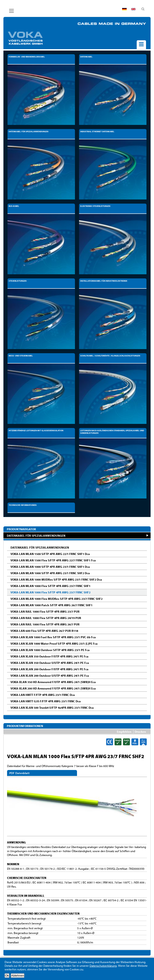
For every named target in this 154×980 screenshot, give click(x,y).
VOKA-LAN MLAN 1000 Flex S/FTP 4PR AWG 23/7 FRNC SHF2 (50, 592)
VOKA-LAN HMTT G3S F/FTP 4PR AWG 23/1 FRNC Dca (46, 701)
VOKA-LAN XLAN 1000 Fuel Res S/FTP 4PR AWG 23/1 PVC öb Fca (53, 637)
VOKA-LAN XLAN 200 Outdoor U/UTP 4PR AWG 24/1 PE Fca (50, 676)
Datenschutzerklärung (103, 966)
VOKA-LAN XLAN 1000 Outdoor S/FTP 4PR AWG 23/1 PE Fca (50, 650)
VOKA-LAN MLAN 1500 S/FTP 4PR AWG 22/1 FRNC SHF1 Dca (50, 554)
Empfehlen (124, 732)
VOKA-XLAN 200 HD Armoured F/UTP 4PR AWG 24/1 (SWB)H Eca (53, 688)
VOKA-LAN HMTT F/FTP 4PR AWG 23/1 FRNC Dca (43, 695)
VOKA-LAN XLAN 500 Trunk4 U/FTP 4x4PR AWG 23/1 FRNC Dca (52, 708)
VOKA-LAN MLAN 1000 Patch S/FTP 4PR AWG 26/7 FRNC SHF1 (51, 605)
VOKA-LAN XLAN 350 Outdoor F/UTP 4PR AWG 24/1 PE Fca (49, 656)
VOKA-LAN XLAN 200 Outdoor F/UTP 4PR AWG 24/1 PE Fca (49, 669)
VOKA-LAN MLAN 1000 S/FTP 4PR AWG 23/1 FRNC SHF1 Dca (50, 567)
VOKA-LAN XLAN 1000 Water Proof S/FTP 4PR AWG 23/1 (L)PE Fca (54, 643)
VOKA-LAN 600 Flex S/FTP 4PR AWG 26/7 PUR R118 (44, 631)
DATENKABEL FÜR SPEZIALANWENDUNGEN (36, 535)
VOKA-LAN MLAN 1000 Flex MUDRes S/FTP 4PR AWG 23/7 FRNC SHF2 (56, 599)
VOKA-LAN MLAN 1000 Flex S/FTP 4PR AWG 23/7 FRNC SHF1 (50, 586)
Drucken (140, 732)
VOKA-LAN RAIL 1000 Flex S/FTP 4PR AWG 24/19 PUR (46, 618)
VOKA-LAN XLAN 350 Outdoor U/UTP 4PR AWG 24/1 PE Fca (50, 663)
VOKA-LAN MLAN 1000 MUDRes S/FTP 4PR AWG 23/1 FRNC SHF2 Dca (56, 579)
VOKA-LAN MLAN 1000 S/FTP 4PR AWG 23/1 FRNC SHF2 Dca (50, 573)
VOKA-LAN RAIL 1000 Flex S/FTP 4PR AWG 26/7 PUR (45, 624)
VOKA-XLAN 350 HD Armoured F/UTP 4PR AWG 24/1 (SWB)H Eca (53, 682)
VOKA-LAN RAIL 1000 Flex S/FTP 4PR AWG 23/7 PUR (45, 611)
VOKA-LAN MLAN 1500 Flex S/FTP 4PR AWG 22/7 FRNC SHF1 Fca (53, 560)
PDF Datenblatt (19, 773)
